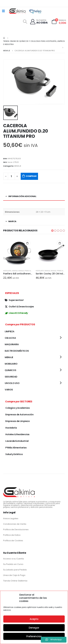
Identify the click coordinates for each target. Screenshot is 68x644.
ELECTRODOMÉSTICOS (17, 351)
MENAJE (18, 166)
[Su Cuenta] (39, 22)
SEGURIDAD (11, 377)
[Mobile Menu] (3, 11)
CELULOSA (10, 338)
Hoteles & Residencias (17, 434)
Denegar (34, 628)
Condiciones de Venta (15, 524)
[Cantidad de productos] (11, 176)
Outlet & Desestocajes (19, 307)
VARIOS (9, 390)
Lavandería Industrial (17, 441)
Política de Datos (12, 535)
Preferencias (34, 636)
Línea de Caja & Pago (14, 575)
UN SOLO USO (12, 383)
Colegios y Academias (18, 408)
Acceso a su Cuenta (13, 559)
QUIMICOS (10, 370)
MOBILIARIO (11, 364)
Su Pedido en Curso (13, 564)
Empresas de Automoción (19, 415)
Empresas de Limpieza (17, 421)
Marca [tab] (12, 221)
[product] (18, 252)
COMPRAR (31, 176)
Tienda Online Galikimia (15, 581)
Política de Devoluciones (16, 529)
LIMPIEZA (9, 331)
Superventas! (14, 300)
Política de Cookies (13, 541)
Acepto (34, 619)
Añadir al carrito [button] (27, 243)
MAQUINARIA (12, 344)
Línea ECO (16, 313)
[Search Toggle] (25, 22)
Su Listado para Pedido (15, 570)
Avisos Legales (11, 518)
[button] (52, 231)
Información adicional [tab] (22, 196)
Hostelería (7, 271)
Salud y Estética (14, 454)
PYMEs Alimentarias (32, 271)
